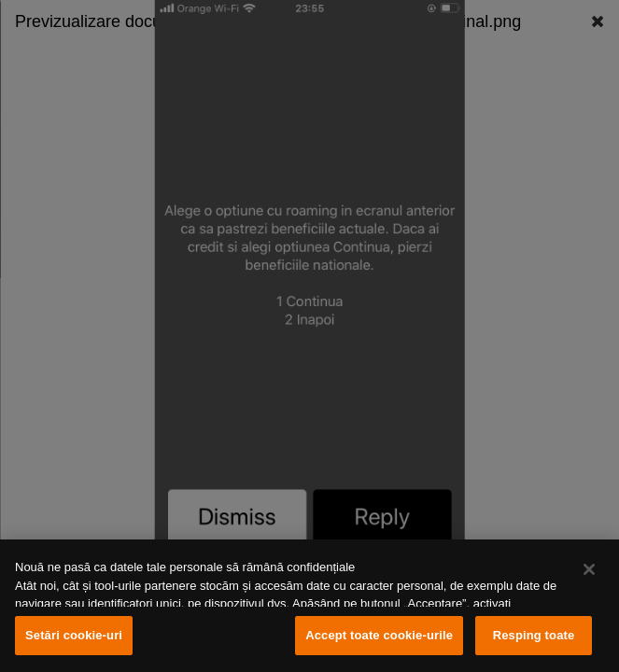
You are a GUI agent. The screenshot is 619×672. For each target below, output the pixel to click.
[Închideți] (589, 569)
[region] (309, 606)
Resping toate (534, 635)
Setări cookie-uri (74, 635)
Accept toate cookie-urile (379, 635)
